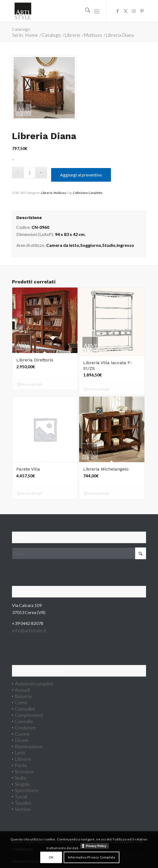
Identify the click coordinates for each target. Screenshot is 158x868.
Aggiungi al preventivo (81, 175)
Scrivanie (24, 771)
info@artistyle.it (29, 630)
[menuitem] (85, 11)
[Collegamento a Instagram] (134, 11)
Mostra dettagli (30, 385)
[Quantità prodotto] (30, 173)
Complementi (29, 715)
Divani (21, 740)
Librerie (47, 193)
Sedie (21, 778)
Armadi (22, 690)
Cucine (22, 734)
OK (51, 857)
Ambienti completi (34, 684)
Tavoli (21, 797)
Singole (22, 784)
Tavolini (23, 803)
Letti (20, 753)
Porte (21, 765)
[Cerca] (85, 11)
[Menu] (97, 11)
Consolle (24, 721)
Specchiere (27, 790)
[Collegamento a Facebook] (117, 11)
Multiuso (60, 193)
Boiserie (24, 696)
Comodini (25, 709)
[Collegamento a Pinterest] (142, 11)
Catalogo (21, 29)
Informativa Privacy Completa (92, 857)
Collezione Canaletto (88, 193)
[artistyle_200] (66, 11)
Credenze (25, 728)
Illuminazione (29, 746)
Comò (21, 702)
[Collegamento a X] (126, 11)
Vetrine (23, 809)
